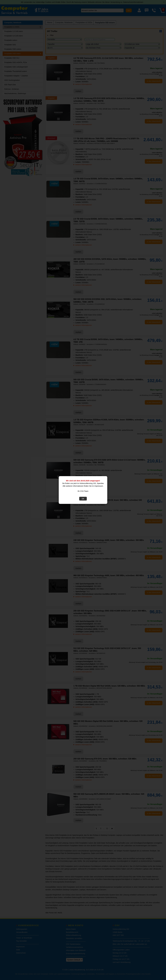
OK (83, 499)
